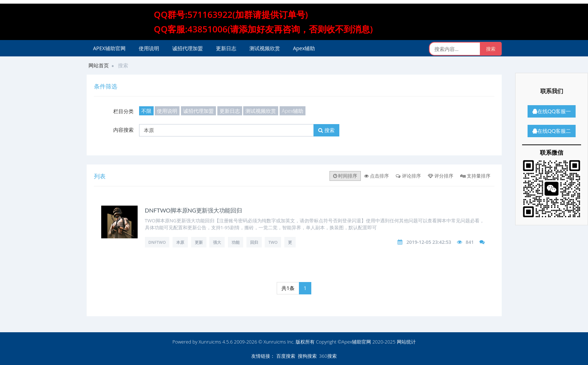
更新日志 (226, 48)
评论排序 (408, 176)
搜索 (326, 130)
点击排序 (376, 176)
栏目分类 (123, 111)
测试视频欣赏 (265, 48)
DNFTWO (157, 242)
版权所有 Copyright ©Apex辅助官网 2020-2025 (346, 342)
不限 (146, 111)
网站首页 (99, 65)
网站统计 (406, 342)
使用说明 (149, 48)
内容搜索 (123, 130)
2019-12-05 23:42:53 (429, 242)
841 (470, 242)
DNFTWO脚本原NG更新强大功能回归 (194, 210)
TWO (273, 242)
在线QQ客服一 (552, 111)
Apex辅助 (304, 48)
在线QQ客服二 (552, 131)
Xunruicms (210, 342)
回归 (254, 242)
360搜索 (328, 356)
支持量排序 (475, 176)
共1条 (288, 288)
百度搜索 (286, 356)
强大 (217, 242)
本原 (180, 242)
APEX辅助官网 (109, 48)
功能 (236, 242)
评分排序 (441, 176)
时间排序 (345, 176)
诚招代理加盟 (188, 48)
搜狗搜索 (307, 356)
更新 (199, 242)
